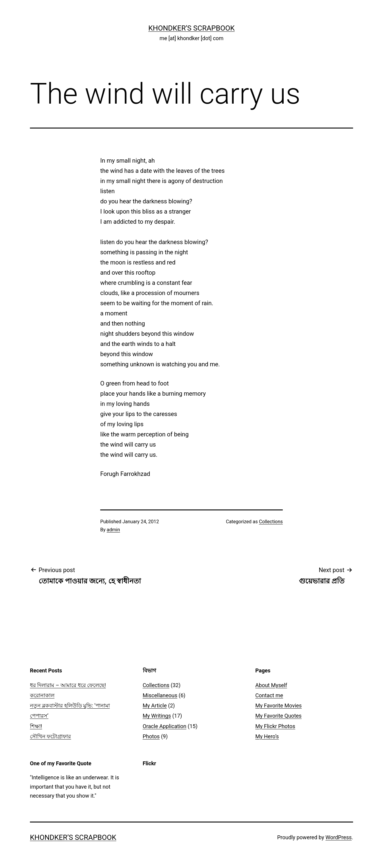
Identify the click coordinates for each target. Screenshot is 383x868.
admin (113, 530)
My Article (155, 706)
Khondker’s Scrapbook (192, 28)
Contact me (269, 695)
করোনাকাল (42, 695)
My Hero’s (267, 736)
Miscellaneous (160, 695)
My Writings (157, 716)
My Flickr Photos (275, 726)
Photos (151, 736)
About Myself (271, 685)
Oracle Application (165, 726)
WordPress (339, 837)
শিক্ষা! (36, 726)
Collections (271, 522)
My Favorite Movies (278, 706)
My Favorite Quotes (278, 716)
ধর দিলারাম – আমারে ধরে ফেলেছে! (68, 685)
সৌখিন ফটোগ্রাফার (50, 736)
